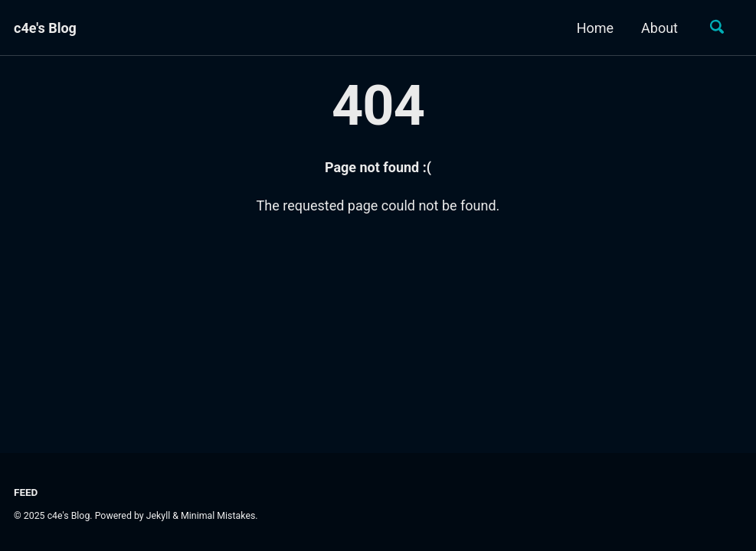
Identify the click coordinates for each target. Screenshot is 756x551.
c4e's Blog (45, 28)
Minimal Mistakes (218, 516)
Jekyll (159, 516)
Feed (26, 492)
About (659, 28)
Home (595, 28)
